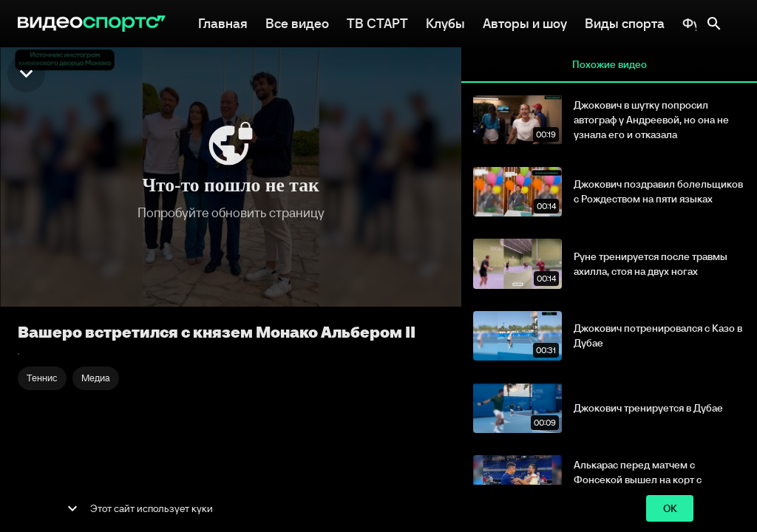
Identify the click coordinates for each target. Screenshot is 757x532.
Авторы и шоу (525, 22)
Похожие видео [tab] (609, 65)
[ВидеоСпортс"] (92, 24)
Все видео (297, 22)
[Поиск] (714, 24)
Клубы (445, 22)
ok (670, 509)
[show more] (72, 508)
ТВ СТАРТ (377, 22)
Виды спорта (625, 22)
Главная (223, 22)
